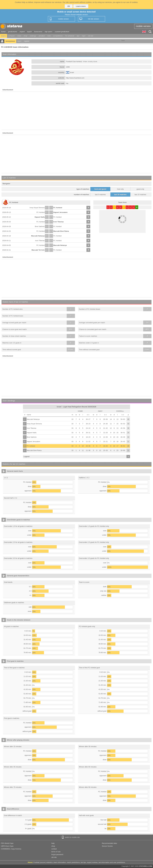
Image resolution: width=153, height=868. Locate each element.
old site (91, 36)
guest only (140, 189)
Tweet (123, 41)
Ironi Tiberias (58, 222)
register (27, 41)
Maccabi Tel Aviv (38, 250)
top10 (30, 32)
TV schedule (70, 36)
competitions (58, 36)
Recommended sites (109, 843)
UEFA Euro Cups (7, 846)
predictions (13, 32)
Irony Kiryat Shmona (37, 208)
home (4, 32)
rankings (33, 36)
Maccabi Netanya (38, 236)
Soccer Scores (107, 846)
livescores (38, 32)
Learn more (81, 6)
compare (12, 36)
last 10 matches (120, 195)
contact (54, 849)
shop (25, 36)
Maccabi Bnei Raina (61, 231)
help (49, 36)
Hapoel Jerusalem (60, 212)
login (84, 36)
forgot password (57, 854)
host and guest (100, 189)
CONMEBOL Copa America (11, 849)
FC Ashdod (58, 208)
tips (78, 36)
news (19, 36)
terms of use (56, 852)
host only (120, 189)
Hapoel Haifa (40, 217)
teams (4, 36)
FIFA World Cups (7, 843)
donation (42, 36)
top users (49, 32)
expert (22, 32)
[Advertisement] (76, 111)
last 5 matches (100, 195)
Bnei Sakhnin (40, 226)
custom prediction (62, 32)
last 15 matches (140, 195)
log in (19, 41)
